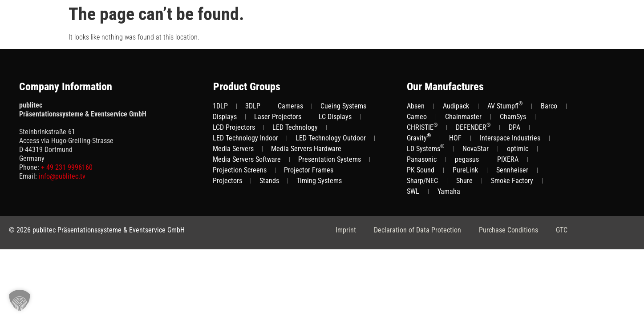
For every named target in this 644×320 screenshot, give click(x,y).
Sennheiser (512, 170)
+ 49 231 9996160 (67, 167)
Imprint (346, 230)
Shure (464, 181)
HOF (455, 138)
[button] (20, 300)
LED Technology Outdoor (331, 138)
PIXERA (508, 159)
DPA (514, 127)
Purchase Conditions (508, 230)
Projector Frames (309, 170)
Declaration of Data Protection (417, 230)
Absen (416, 106)
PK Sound (421, 170)
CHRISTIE (422, 127)
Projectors (227, 181)
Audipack (456, 106)
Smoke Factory (512, 181)
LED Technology (295, 127)
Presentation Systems (330, 159)
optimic (518, 149)
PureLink (465, 170)
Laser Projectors (278, 117)
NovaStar (476, 149)
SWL (413, 191)
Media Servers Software (247, 159)
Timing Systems (319, 181)
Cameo (417, 117)
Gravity (419, 138)
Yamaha (449, 191)
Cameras (290, 106)
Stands (269, 181)
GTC (562, 230)
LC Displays (335, 117)
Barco (549, 106)
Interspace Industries (510, 138)
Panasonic (422, 159)
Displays (225, 117)
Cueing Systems (343, 106)
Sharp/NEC (422, 181)
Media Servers (233, 149)
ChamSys (513, 117)
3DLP (253, 106)
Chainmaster (463, 117)
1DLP (220, 106)
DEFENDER (473, 127)
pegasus (467, 159)
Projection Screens (240, 170)
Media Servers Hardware (306, 149)
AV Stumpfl (505, 106)
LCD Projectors (234, 127)
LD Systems (425, 148)
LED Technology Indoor (245, 138)
